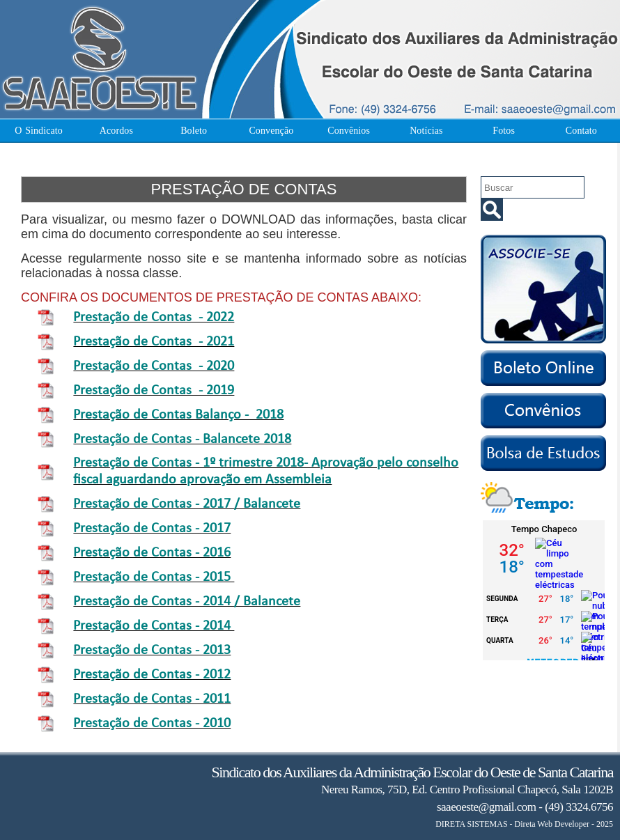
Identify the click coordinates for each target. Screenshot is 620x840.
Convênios (349, 131)
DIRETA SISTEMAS (471, 824)
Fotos (504, 131)
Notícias (426, 131)
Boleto (194, 131)
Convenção (271, 131)
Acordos (116, 131)
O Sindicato (39, 131)
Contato (581, 131)
